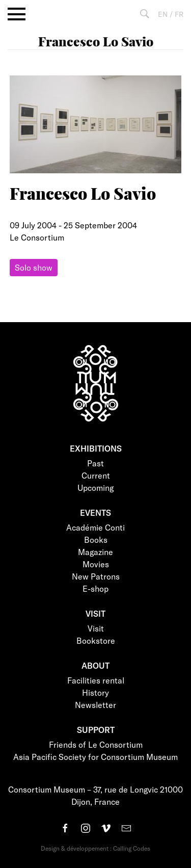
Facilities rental (96, 680)
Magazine (95, 552)
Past (95, 463)
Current (96, 475)
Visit (96, 628)
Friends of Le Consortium (96, 744)
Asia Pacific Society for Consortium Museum (95, 757)
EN (163, 14)
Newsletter (95, 705)
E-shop (95, 588)
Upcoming (95, 488)
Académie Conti (95, 527)
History (95, 692)
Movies (96, 564)
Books (96, 540)
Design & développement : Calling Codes (95, 848)
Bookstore (96, 640)
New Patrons (96, 576)
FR (179, 14)
